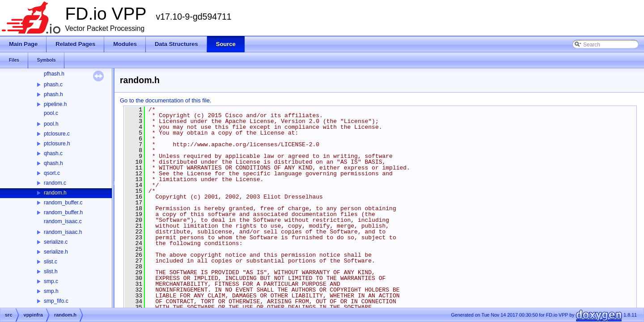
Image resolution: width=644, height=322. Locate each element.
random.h (55, 193)
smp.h (51, 291)
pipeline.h (55, 104)
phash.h (53, 94)
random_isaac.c (63, 221)
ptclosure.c (57, 134)
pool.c (51, 113)
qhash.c (53, 153)
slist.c (51, 262)
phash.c (53, 85)
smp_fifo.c (56, 301)
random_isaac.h (63, 232)
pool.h (51, 124)
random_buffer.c (63, 203)
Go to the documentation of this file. (166, 100)
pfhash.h (54, 74)
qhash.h (53, 163)
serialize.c (56, 242)
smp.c (51, 281)
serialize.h (56, 252)
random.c (55, 183)
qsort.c (52, 173)
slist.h (51, 271)
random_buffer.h (63, 212)
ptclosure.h (57, 144)
